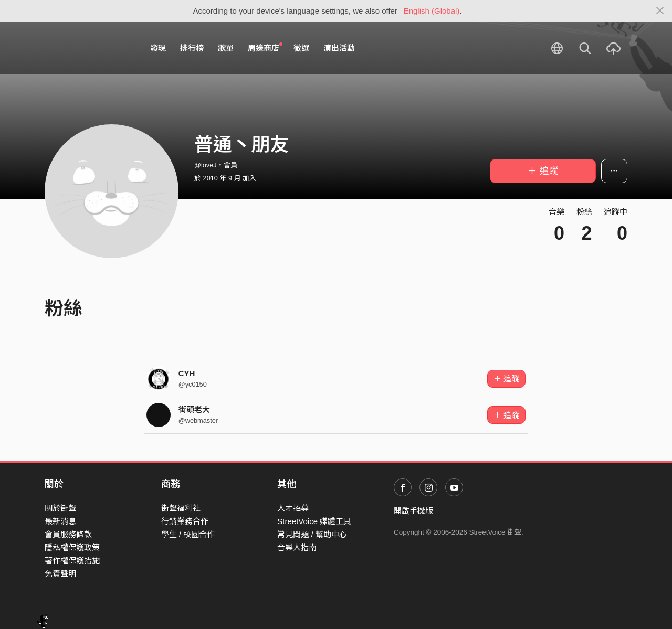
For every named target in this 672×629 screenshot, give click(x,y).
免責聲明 (60, 574)
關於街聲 (60, 508)
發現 (158, 48)
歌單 (226, 48)
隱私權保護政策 (72, 547)
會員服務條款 (68, 534)
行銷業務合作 (185, 521)
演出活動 (339, 48)
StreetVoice (88, 48)
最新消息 (60, 521)
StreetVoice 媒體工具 (314, 521)
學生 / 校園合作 (188, 534)
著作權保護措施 (72, 561)
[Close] (660, 11)
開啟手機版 (413, 511)
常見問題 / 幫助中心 (312, 534)
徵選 (301, 48)
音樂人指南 (297, 547)
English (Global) (432, 11)
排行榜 (192, 48)
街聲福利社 (181, 508)
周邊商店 (265, 48)
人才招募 (293, 508)
